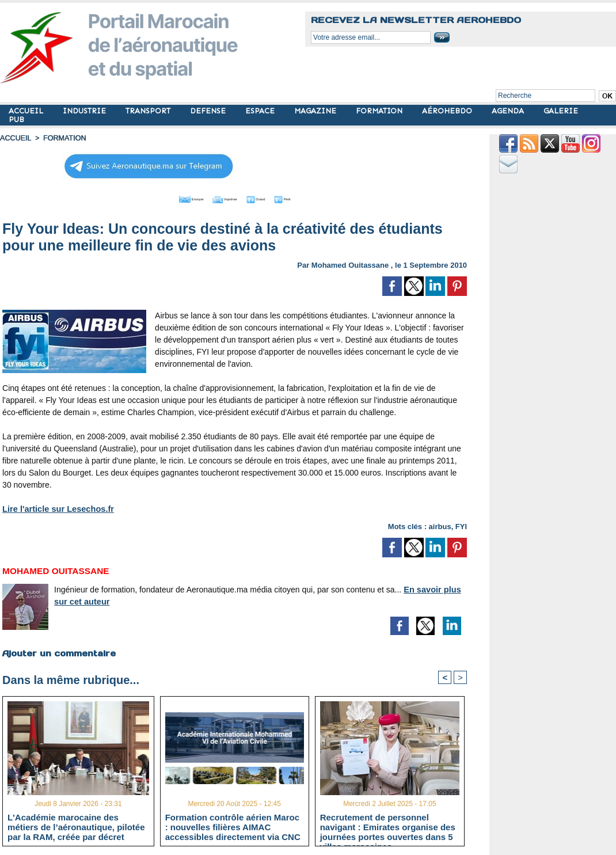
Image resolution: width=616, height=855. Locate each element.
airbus (440, 525)
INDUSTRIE (85, 111)
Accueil (15, 138)
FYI (461, 525)
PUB (16, 119)
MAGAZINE (316, 111)
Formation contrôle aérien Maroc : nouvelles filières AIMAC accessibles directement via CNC (233, 826)
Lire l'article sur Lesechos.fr (56, 507)
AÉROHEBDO (448, 111)
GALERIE (561, 111)
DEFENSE (209, 111)
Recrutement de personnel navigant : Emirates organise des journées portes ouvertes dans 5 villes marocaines (388, 826)
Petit (309, 197)
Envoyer (169, 197)
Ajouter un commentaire (58, 651)
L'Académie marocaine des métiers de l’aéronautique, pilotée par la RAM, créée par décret (76, 826)
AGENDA (509, 111)
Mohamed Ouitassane (350, 263)
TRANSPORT (149, 111)
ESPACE (261, 111)
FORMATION (380, 111)
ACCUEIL (27, 111)
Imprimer (222, 197)
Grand (269, 197)
